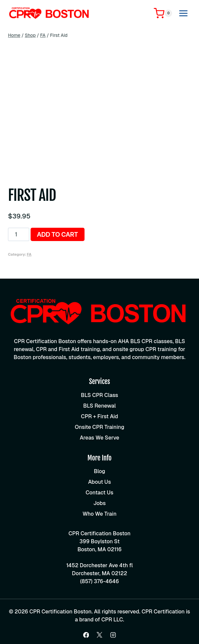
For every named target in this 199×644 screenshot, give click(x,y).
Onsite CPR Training (100, 427)
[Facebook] (86, 635)
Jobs (99, 503)
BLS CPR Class (99, 395)
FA (29, 254)
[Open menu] (183, 13)
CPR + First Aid (99, 416)
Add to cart (57, 234)
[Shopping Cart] (163, 13)
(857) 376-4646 (100, 581)
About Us (100, 482)
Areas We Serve (99, 438)
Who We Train (99, 514)
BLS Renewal (99, 406)
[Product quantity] (19, 234)
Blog (99, 471)
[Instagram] (113, 635)
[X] (99, 635)
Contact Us (99, 493)
